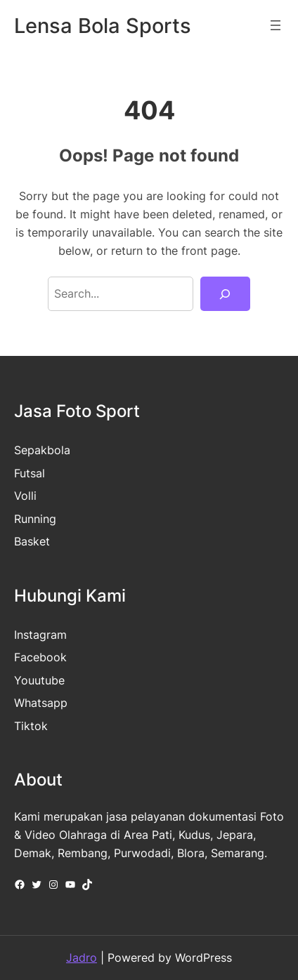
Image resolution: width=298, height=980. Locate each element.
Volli (25, 496)
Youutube (39, 680)
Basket (32, 541)
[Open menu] (276, 25)
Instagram (40, 635)
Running (35, 519)
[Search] (225, 294)
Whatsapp (41, 703)
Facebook (40, 657)
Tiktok (31, 726)
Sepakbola (42, 450)
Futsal (30, 473)
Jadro (82, 958)
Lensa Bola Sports (103, 25)
